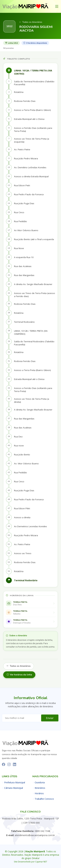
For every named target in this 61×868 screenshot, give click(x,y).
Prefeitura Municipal (15, 783)
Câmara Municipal (14, 788)
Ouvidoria (40, 783)
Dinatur (36, 858)
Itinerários (40, 788)
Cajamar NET (41, 862)
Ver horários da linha (19, 675)
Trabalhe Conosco (44, 799)
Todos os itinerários (31, 22)
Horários (39, 793)
